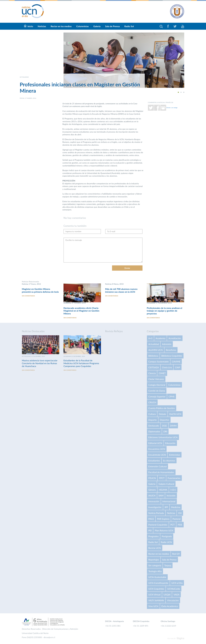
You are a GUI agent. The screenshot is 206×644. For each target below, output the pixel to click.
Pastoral (177, 519)
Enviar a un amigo (172, 107)
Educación (170, 443)
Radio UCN (166, 542)
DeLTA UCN (175, 414)
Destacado (154, 426)
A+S (150, 338)
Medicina (176, 507)
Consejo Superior (157, 396)
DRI (165, 431)
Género (152, 490)
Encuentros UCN (157, 449)
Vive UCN (153, 606)
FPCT (162, 478)
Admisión (167, 344)
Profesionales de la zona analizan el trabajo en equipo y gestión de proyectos (165, 311)
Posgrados (153, 536)
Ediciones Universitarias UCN (163, 437)
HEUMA (163, 490)
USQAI (167, 594)
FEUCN (152, 478)
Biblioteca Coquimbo (172, 356)
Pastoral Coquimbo (158, 525)
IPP (166, 507)
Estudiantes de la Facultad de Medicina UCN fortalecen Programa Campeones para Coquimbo (81, 363)
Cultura (152, 414)
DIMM (173, 426)
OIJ (180, 513)
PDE (180, 525)
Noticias (42, 26)
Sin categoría (155, 565)
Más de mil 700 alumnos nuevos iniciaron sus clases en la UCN (121, 290)
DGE (165, 426)
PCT (173, 525)
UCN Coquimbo (156, 589)
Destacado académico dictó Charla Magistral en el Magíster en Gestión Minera (81, 311)
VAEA (176, 594)
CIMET (162, 373)
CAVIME (176, 361)
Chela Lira (167, 367)
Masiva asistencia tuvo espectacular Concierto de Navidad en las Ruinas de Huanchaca (40, 363)
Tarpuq (168, 565)
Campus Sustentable (159, 361)
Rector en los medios (61, 26)
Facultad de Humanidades (161, 472)
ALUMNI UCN (156, 350)
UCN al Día (177, 583)
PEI (150, 530)
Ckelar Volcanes (156, 379)
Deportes (165, 420)
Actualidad (154, 344)
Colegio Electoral (157, 385)
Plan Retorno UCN (164, 530)
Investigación (155, 507)
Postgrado (167, 536)
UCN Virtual (154, 594)
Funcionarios (174, 478)
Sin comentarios (28, 296)
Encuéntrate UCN (157, 455)
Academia (161, 338)
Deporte (153, 420)
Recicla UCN (155, 548)
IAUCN (152, 495)
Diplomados (154, 431)
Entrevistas (175, 455)
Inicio (30, 26)
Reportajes (154, 560)
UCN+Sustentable (157, 577)
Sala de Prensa (112, 26)
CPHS (171, 396)
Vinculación (173, 600)
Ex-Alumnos (169, 461)
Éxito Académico (170, 606)
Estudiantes (154, 461)
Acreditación (175, 338)
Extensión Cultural (157, 466)
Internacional (169, 501)
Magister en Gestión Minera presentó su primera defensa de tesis (40, 290)
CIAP (178, 367)
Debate (163, 414)
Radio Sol (129, 26)
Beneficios (171, 350)
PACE (151, 519)
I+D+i (173, 490)
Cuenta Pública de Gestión (162, 408)
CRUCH (152, 402)
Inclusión (171, 495)
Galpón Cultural (166, 484)
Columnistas (82, 26)
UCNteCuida (174, 589)
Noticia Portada (156, 513)
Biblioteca (153, 356)
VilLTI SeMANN (156, 600)
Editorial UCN (155, 443)
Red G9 (176, 554)
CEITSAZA (154, 367)
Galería (97, 26)
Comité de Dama (157, 391)
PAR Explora (163, 519)
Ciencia (152, 373)
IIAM (161, 495)
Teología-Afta (155, 571)
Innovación (154, 501)
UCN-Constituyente (158, 583)
